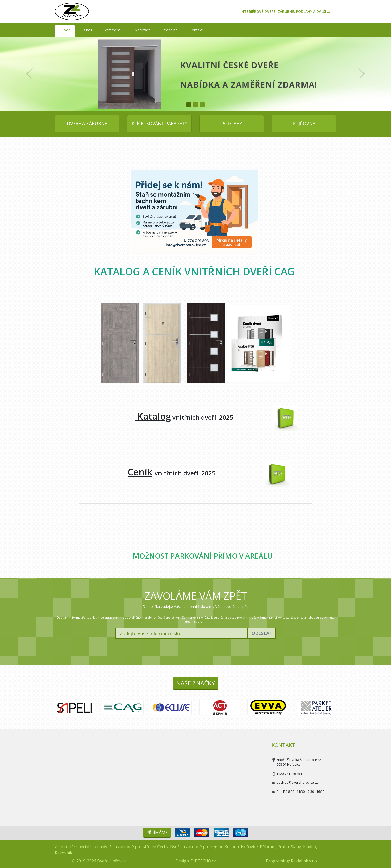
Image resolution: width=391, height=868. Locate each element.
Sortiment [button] (112, 30)
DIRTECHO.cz (203, 861)
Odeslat (262, 633)
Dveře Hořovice (112, 861)
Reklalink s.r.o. (304, 861)
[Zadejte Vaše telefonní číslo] (182, 633)
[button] (29, 74)
